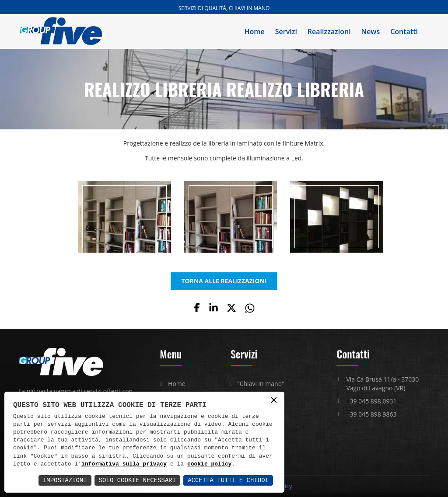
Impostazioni (65, 480)
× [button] (274, 401)
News (371, 31)
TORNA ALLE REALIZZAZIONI (224, 281)
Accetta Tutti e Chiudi (228, 480)
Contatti (404, 31)
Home (255, 31)
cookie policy (209, 464)
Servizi (286, 31)
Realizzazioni (329, 31)
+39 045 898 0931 (371, 401)
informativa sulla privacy (124, 464)
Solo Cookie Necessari (137, 480)
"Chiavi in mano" (261, 384)
